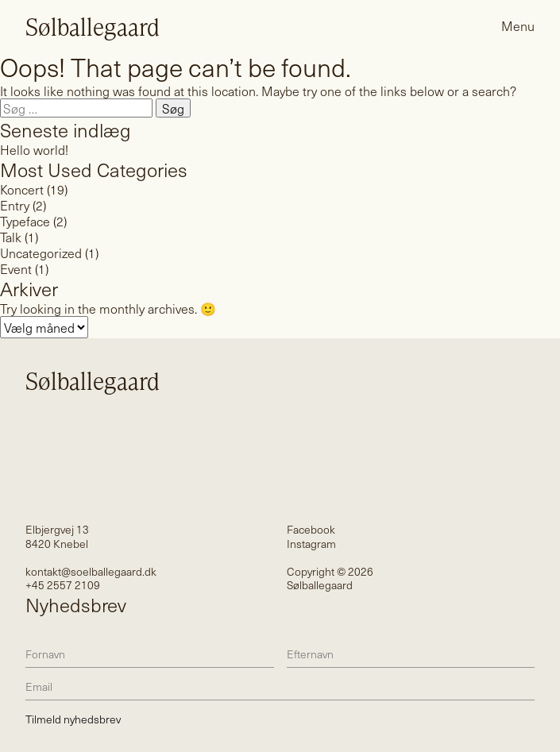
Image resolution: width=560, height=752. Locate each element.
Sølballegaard (93, 25)
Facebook (311, 529)
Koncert (22, 189)
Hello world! (34, 149)
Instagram (311, 544)
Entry (15, 205)
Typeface (25, 221)
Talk (11, 237)
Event (16, 268)
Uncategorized (41, 253)
